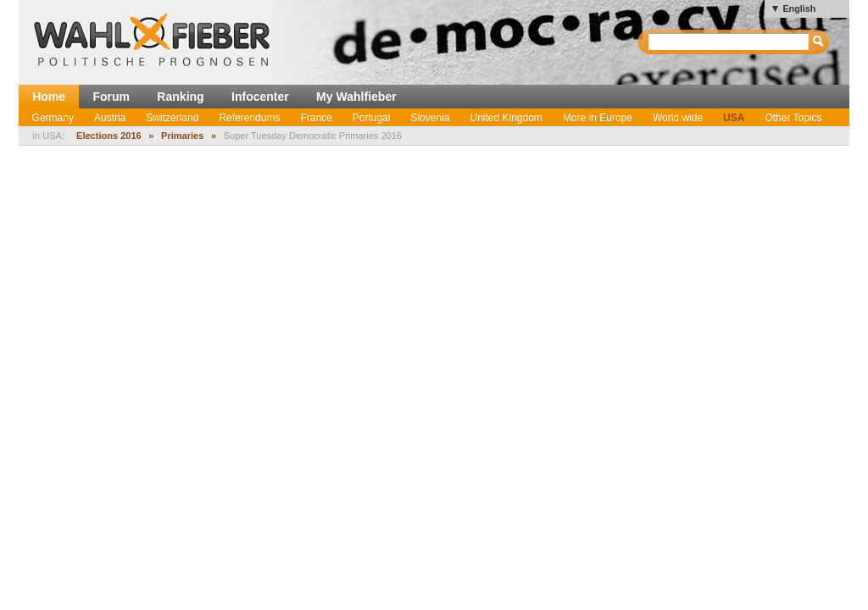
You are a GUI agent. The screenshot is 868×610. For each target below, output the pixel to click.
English (799, 8)
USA (734, 118)
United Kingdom (506, 118)
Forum (111, 97)
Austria (110, 118)
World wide (678, 118)
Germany (53, 118)
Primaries (182, 136)
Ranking (180, 97)
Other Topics (793, 118)
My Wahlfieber (356, 97)
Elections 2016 (109, 136)
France (316, 118)
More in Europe (598, 118)
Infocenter (260, 97)
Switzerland (172, 118)
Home (49, 97)
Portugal (372, 118)
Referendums (249, 118)
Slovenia (430, 118)
